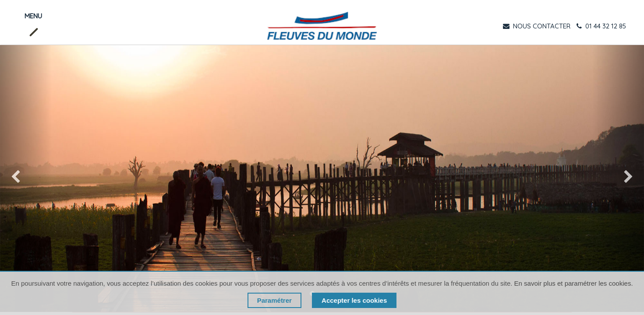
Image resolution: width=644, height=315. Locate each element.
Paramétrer (274, 300)
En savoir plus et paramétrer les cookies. (574, 283)
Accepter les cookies (354, 300)
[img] (26, 178)
